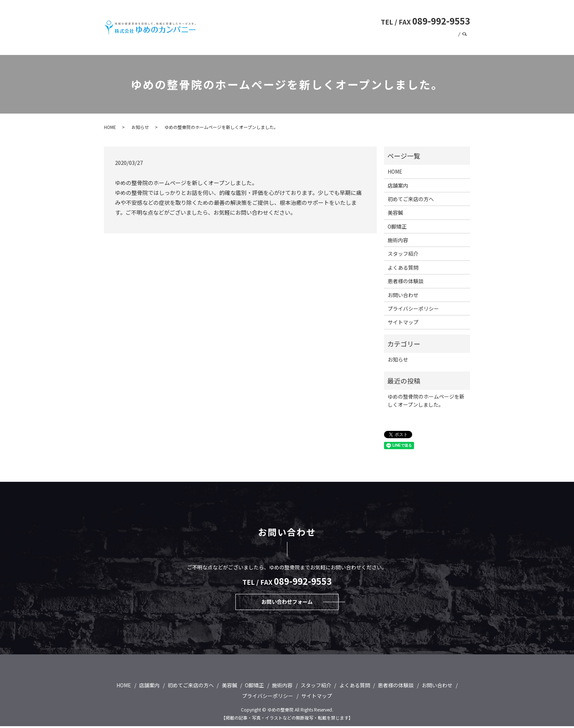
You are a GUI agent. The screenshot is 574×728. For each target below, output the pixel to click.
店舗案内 (457, 34)
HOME (243, 34)
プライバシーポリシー (413, 308)
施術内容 (361, 34)
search (465, 45)
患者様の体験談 (404, 44)
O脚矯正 (336, 34)
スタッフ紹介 (427, 34)
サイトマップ (403, 322)
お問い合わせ (441, 44)
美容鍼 (313, 34)
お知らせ (140, 127)
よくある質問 (392, 34)
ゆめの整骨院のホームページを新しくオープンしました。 (426, 400)
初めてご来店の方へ (278, 34)
